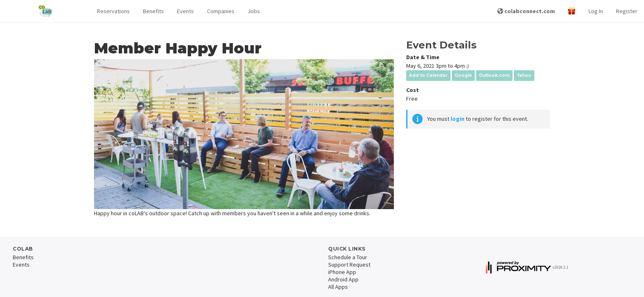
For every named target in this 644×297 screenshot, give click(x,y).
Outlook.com (494, 75)
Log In (596, 11)
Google (463, 75)
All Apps (338, 287)
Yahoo (524, 75)
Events (185, 11)
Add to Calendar (428, 75)
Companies (221, 11)
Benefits (153, 11)
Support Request (349, 265)
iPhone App (342, 272)
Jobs (254, 11)
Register (627, 11)
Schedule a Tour (348, 257)
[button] (113, 11)
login (458, 119)
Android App (343, 279)
